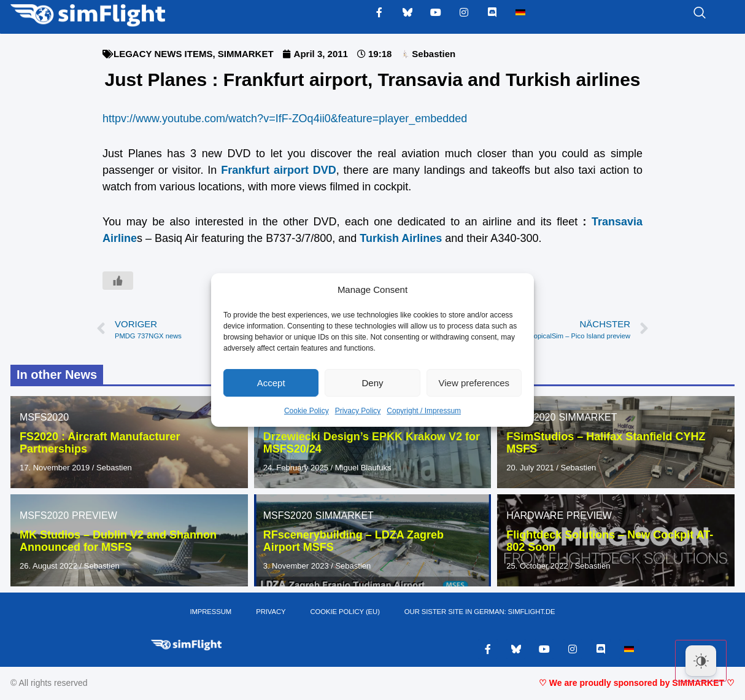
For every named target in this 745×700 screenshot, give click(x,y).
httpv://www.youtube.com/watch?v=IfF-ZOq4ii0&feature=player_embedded (285, 119)
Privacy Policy (358, 411)
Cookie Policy (307, 411)
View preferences (474, 383)
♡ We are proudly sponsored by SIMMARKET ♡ (637, 685)
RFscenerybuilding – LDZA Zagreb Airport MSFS (353, 541)
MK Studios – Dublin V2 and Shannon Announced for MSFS (118, 541)
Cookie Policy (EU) (345, 613)
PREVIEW (95, 515)
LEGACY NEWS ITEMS (163, 54)
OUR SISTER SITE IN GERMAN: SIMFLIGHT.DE (479, 613)
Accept (271, 383)
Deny (372, 383)
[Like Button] (118, 281)
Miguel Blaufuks (363, 468)
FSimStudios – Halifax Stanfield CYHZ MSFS (606, 443)
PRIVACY (272, 613)
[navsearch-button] (684, 14)
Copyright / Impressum (424, 411)
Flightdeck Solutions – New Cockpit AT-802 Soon (610, 541)
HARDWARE (535, 515)
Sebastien (114, 468)
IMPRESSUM (213, 613)
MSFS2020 (44, 417)
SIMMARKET (246, 54)
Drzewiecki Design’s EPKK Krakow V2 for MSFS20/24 (372, 443)
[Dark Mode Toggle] (701, 661)
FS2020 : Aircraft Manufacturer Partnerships (100, 443)
